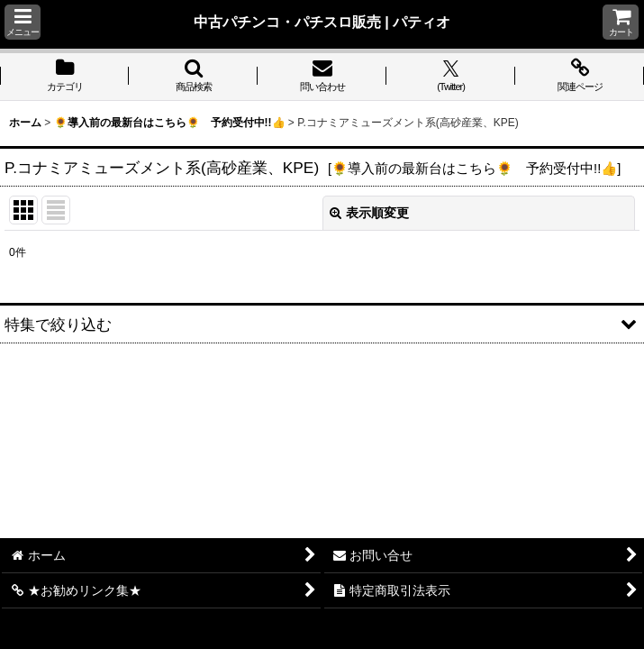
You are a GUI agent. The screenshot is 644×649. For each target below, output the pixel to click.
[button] (23, 22)
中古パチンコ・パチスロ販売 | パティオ (322, 22)
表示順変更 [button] (369, 213)
